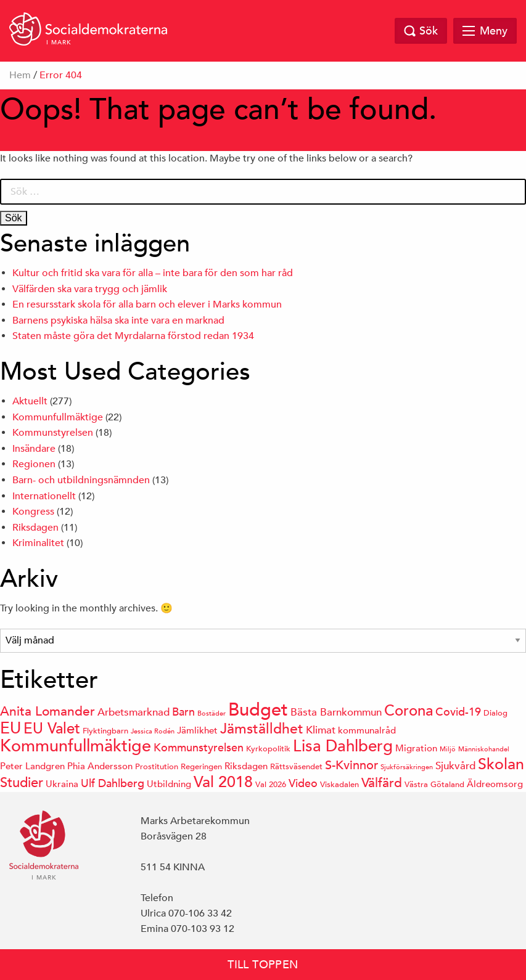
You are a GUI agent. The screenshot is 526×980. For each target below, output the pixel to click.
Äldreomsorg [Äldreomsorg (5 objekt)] (495, 784)
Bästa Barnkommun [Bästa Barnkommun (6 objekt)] (336, 712)
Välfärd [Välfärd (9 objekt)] (382, 783)
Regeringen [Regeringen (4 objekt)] (201, 766)
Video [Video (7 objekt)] (303, 783)
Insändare (34, 449)
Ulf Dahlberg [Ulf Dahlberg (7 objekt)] (113, 783)
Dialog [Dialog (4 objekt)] (495, 713)
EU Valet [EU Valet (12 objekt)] (52, 728)
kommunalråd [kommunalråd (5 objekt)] (367, 730)
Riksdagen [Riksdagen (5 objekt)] (246, 766)
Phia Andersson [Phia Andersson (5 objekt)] (100, 766)
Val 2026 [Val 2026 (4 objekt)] (271, 784)
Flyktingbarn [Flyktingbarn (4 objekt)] (105, 731)
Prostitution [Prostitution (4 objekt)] (157, 766)
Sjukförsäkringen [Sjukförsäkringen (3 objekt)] (407, 766)
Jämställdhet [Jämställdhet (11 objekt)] (262, 728)
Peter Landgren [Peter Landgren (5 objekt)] (32, 766)
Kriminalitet (38, 543)
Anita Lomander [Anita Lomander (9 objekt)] (47, 711)
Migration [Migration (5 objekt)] (416, 748)
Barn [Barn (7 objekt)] (183, 712)
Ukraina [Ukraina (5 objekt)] (62, 784)
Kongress (33, 512)
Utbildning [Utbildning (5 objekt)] (169, 784)
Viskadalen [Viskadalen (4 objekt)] (339, 784)
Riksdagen (35, 528)
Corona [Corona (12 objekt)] (409, 710)
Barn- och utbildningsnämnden (81, 480)
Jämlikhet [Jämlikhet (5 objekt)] (197, 730)
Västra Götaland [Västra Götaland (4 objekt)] (434, 784)
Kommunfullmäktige (58, 417)
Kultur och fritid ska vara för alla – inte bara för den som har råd (153, 273)
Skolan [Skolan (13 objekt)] (501, 764)
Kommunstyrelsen (53, 433)
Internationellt (44, 496)
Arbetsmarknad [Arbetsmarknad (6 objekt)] (134, 712)
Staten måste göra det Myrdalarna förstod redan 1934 (133, 336)
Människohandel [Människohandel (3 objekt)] (484, 749)
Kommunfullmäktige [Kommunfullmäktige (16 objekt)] (76, 746)
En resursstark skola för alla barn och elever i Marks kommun (147, 304)
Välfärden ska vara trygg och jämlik (90, 289)
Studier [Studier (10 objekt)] (22, 782)
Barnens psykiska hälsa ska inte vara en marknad (118, 321)
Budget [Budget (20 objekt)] (258, 709)
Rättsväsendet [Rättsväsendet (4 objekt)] (296, 766)
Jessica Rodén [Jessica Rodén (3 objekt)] (153, 731)
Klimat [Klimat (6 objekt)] (321, 730)
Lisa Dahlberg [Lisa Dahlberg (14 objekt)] (343, 746)
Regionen (34, 464)
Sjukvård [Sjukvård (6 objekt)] (455, 766)
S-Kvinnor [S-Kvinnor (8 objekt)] (351, 765)
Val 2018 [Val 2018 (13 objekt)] (223, 782)
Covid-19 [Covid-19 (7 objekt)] (458, 712)
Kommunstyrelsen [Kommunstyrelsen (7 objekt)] (199, 747)
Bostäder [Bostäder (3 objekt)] (212, 713)
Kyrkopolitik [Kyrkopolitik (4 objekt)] (268, 749)
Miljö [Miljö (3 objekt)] (448, 749)
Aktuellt (30, 401)
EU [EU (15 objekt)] (10, 728)
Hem (20, 75)
